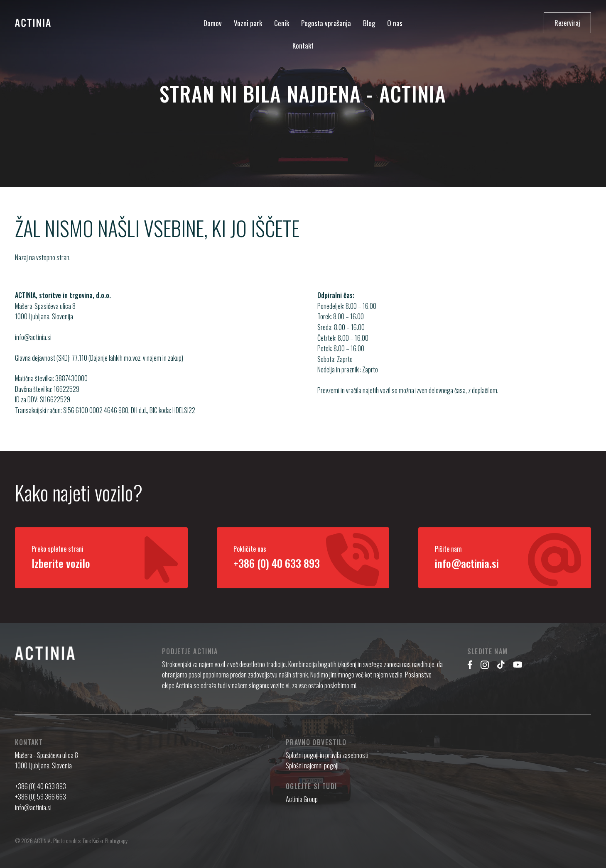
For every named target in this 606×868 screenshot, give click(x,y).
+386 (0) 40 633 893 (40, 786)
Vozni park (248, 23)
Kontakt (303, 45)
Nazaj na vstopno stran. (43, 257)
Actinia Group (302, 799)
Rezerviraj (567, 23)
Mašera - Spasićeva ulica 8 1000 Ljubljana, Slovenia (47, 760)
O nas (395, 23)
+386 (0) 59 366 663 (40, 797)
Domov (213, 23)
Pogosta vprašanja (326, 23)
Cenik (282, 23)
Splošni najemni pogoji (312, 765)
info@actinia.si (33, 347)
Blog (369, 23)
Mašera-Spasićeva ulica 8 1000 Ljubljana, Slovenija (45, 320)
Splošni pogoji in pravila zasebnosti (327, 755)
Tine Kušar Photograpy (105, 840)
